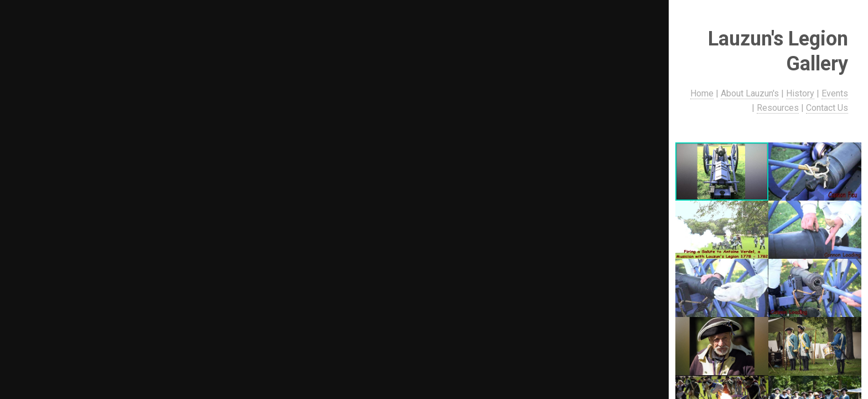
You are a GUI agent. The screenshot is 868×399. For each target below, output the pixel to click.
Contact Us (828, 108)
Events (835, 93)
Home (702, 93)
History (801, 93)
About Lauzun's (750, 93)
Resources (778, 108)
